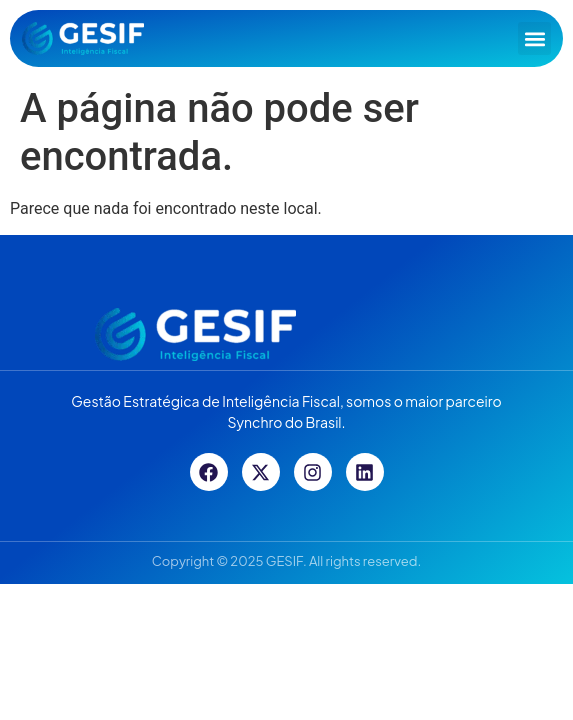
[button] (534, 38)
